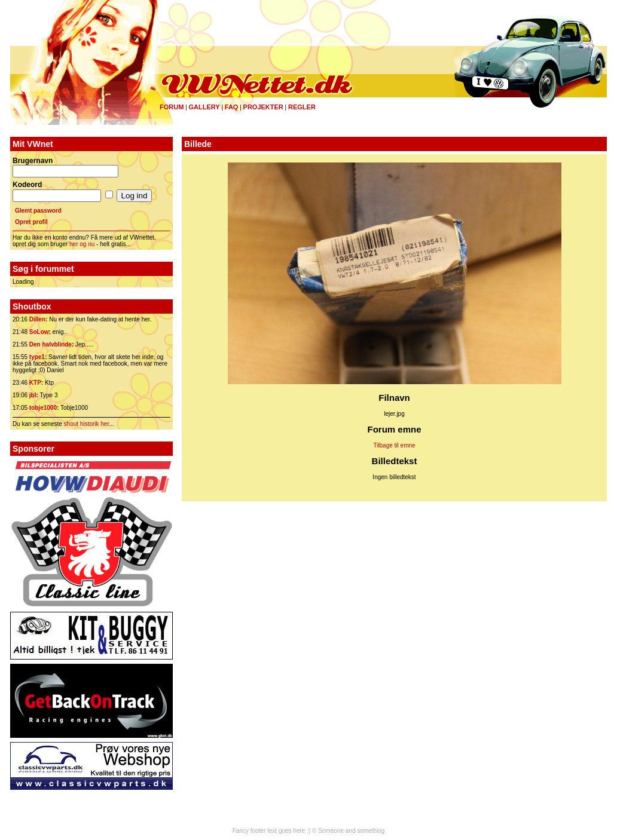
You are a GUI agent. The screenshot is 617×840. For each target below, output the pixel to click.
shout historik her (87, 424)
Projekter (263, 107)
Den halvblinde (51, 344)
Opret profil (31, 222)
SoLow (39, 332)
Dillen (37, 319)
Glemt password (38, 211)
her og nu (82, 244)
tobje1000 (43, 408)
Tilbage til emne (394, 445)
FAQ (232, 107)
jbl (33, 395)
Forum (172, 107)
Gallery (204, 107)
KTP (35, 383)
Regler (302, 107)
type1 (37, 357)
